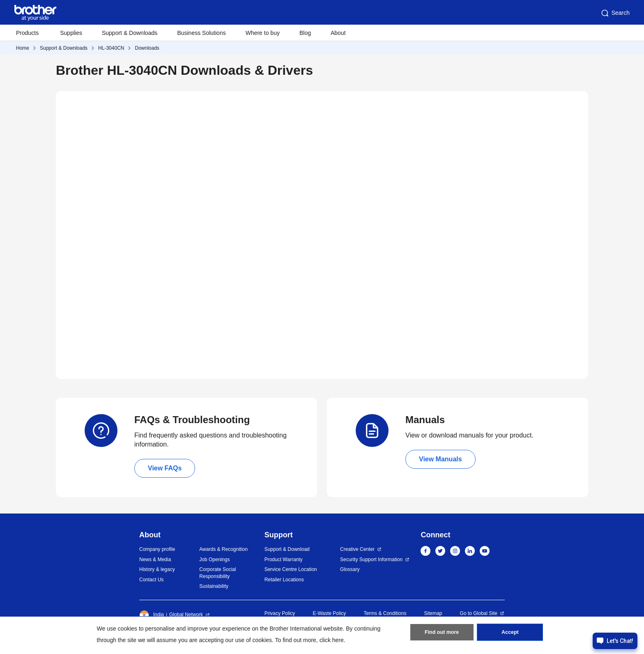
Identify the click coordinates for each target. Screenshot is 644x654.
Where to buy (263, 33)
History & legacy (157, 569)
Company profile (157, 549)
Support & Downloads (130, 33)
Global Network (186, 615)
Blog (305, 33)
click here (332, 640)
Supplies (71, 33)
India (152, 615)
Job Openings (214, 560)
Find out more (442, 634)
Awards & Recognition (223, 549)
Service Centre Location (291, 569)
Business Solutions (201, 33)
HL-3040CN (111, 48)
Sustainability (214, 586)
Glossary (350, 569)
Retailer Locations (284, 580)
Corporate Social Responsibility (217, 573)
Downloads (147, 48)
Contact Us (151, 580)
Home (23, 48)
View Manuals (440, 459)
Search (615, 13)
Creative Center (357, 549)
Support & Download (287, 549)
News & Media (155, 560)
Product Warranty (284, 560)
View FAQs (165, 468)
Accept (510, 634)
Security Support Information (371, 560)
